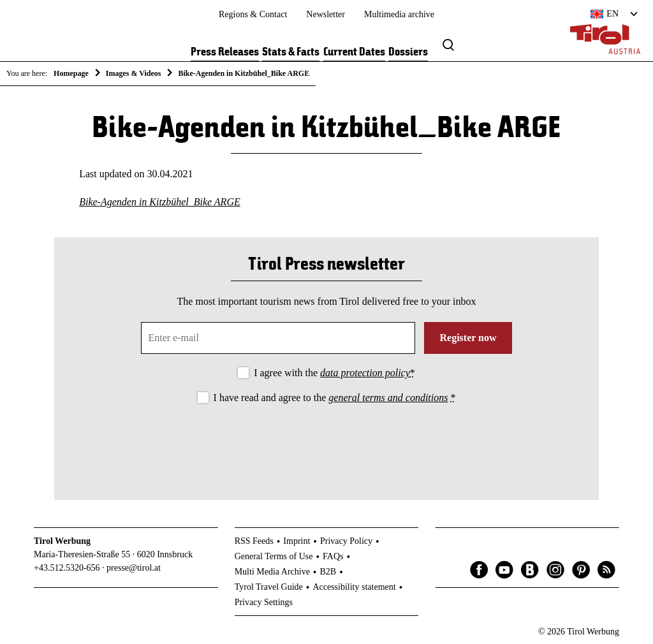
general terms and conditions (388, 398)
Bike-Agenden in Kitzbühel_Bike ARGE (160, 202)
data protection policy (365, 373)
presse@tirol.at (134, 568)
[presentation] (326, 441)
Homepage (71, 73)
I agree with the (334, 373)
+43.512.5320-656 (67, 568)
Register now (468, 338)
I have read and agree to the (335, 398)
